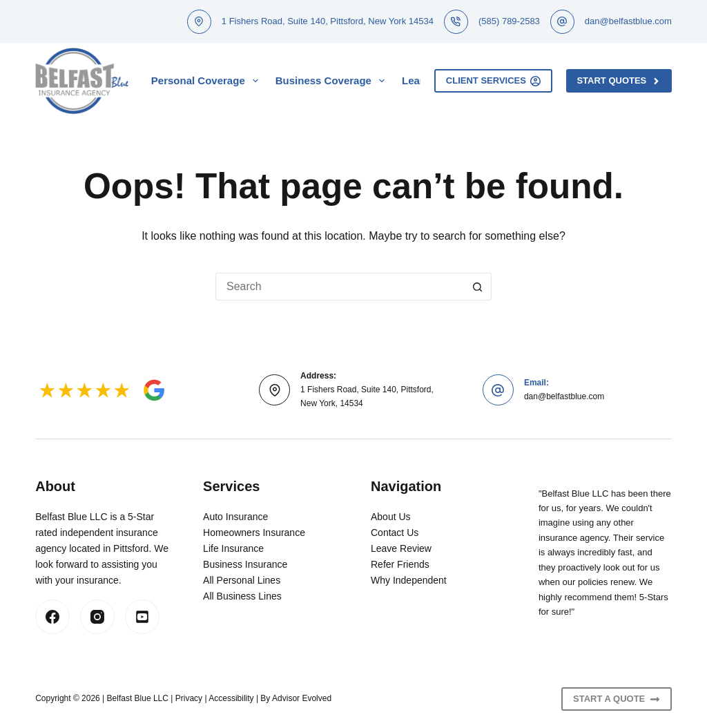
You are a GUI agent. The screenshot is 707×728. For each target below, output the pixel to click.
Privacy (189, 698)
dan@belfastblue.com (628, 21)
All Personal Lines (242, 580)
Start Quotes (619, 81)
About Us (391, 517)
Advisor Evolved (302, 698)
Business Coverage (333, 81)
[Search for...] (340, 287)
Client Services (494, 81)
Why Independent (409, 580)
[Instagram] (97, 617)
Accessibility (231, 698)
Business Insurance (245, 564)
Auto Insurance (235, 517)
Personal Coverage (207, 81)
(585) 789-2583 (509, 21)
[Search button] (478, 287)
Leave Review (401, 548)
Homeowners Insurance (254, 533)
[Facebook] (52, 617)
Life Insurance (233, 548)
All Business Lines (242, 596)
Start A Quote (617, 699)
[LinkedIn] (142, 617)
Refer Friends (400, 564)
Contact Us (395, 533)
